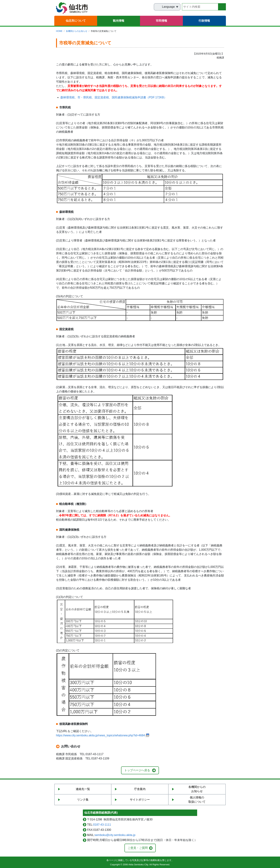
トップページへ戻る (137, 770)
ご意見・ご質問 (138, 848)
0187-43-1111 (102, 825)
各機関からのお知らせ (77, 31)
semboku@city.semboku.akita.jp (115, 835)
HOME (59, 31)
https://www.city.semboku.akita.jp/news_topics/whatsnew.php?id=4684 (101, 735)
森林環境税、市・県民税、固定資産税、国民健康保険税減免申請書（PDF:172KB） (114, 97)
